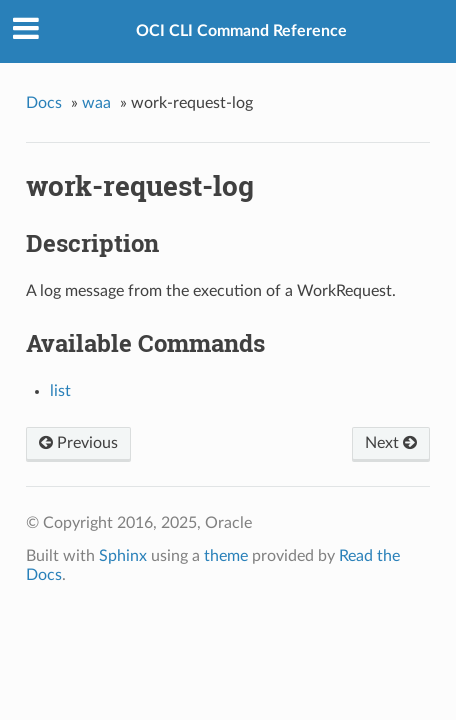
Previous (78, 443)
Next (391, 443)
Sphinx (123, 556)
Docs (44, 103)
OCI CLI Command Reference (241, 31)
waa (96, 103)
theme (226, 556)
